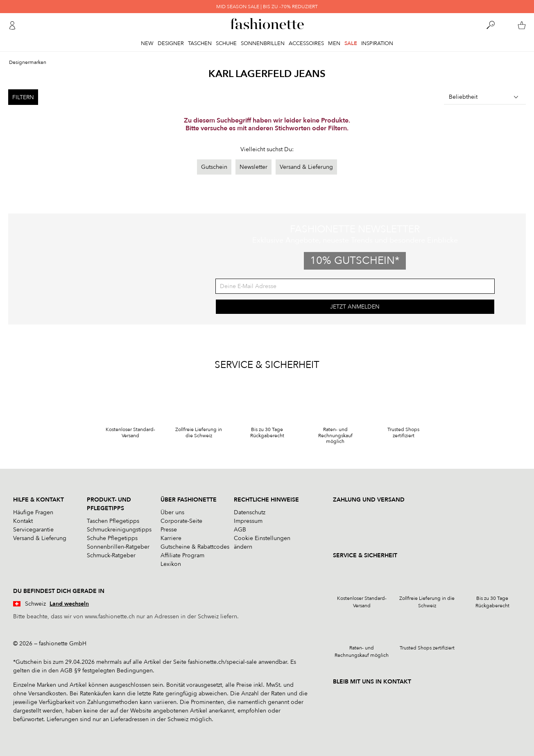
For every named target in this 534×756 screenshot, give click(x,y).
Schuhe (226, 43)
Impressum (248, 521)
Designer (171, 43)
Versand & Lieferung (306, 167)
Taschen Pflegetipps (113, 521)
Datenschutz (250, 512)
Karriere (171, 538)
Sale (351, 43)
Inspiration (377, 43)
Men (334, 43)
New (147, 43)
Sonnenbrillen (263, 43)
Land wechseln (69, 604)
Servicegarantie (33, 530)
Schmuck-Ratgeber (111, 555)
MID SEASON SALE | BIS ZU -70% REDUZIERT (267, 7)
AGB (240, 530)
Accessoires (306, 43)
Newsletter (253, 167)
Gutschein (214, 167)
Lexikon (171, 564)
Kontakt (23, 521)
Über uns (172, 512)
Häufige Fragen (33, 512)
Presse (169, 530)
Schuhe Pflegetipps (112, 538)
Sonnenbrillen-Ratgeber (118, 547)
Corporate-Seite (181, 521)
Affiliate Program (182, 555)
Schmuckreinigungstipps (119, 530)
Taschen (200, 43)
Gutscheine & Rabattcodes (195, 547)
